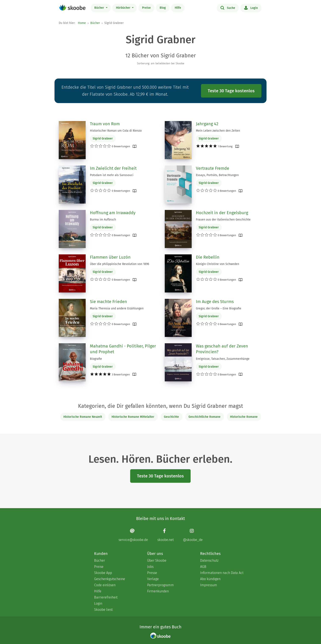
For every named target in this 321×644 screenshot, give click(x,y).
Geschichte (171, 417)
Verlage (153, 579)
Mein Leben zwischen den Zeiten (218, 131)
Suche (228, 8)
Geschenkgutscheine (110, 579)
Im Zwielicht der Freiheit (113, 168)
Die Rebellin (208, 257)
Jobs (150, 567)
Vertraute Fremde (213, 168)
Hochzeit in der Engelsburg (222, 213)
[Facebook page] (165, 535)
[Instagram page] (193, 535)
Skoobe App (103, 573)
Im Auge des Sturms (215, 302)
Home (82, 23)
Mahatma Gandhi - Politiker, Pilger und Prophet (123, 349)
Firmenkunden (158, 591)
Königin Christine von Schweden (218, 264)
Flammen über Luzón (110, 257)
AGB (203, 567)
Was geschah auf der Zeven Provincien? (222, 349)
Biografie (96, 359)
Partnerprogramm (160, 585)
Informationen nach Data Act (222, 573)
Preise (146, 8)
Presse (152, 573)
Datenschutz (209, 561)
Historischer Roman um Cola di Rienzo (116, 131)
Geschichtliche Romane (204, 417)
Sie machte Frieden (108, 302)
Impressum (209, 585)
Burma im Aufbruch (103, 220)
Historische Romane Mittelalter (133, 417)
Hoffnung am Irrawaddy (113, 213)
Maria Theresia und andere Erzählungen (117, 308)
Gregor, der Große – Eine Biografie (219, 308)
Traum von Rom (105, 124)
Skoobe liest (103, 610)
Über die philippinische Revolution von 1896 (119, 264)
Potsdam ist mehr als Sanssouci (112, 175)
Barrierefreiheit (106, 597)
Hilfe (178, 8)
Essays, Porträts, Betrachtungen (217, 175)
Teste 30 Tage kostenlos (231, 91)
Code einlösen (105, 585)
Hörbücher (124, 8)
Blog (163, 8)
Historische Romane (244, 417)
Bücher (100, 8)
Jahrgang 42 (207, 124)
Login (251, 8)
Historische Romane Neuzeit (83, 417)
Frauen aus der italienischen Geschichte (223, 220)
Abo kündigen (210, 579)
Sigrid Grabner (103, 139)
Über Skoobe (157, 561)
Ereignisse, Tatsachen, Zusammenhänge (223, 359)
